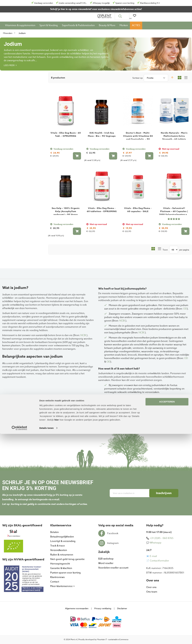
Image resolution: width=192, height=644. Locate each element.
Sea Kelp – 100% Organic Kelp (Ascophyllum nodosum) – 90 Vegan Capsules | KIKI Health (66, 215)
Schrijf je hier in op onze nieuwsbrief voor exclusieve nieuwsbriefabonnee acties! (96, 9)
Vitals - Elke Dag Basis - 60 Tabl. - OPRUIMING (66, 136)
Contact (55, 582)
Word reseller (106, 563)
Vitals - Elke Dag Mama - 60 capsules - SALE (138, 211)
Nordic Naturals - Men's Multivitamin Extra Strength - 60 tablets (174, 138)
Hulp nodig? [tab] (155, 525)
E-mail (153, 556)
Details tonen (46, 638)
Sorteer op (138, 79)
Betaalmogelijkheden (62, 537)
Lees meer (10, 67)
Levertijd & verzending (63, 541)
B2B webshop (106, 559)
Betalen (54, 532)
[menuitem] (20, 27)
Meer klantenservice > (63, 586)
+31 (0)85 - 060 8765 (162, 538)
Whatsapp (156, 543)
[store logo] (13, 17)
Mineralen (8, 35)
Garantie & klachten (61, 568)
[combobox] (99, 17)
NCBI (83, 335)
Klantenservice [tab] (61, 525)
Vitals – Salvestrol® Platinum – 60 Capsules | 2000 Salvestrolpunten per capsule (174, 215)
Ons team (152, 592)
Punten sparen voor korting (65, 573)
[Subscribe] (164, 493)
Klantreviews (57, 577)
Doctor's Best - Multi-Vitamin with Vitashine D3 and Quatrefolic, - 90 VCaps (138, 139)
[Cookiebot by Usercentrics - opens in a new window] (19, 638)
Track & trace (58, 546)
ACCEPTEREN (167, 612)
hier (57, 630)
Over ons (151, 587)
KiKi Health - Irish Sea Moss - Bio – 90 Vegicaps (102, 136)
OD (185, 309)
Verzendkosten (59, 550)
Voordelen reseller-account (113, 568)
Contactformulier (159, 561)
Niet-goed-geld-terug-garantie (67, 559)
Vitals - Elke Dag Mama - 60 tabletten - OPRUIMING (102, 211)
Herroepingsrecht (60, 564)
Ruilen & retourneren (62, 555)
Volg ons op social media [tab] (116, 525)
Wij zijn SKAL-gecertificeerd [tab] (22, 525)
